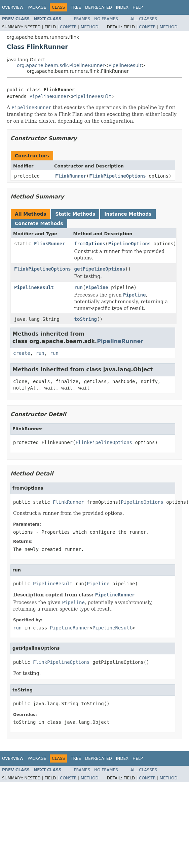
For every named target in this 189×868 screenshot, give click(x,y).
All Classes (144, 19)
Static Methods (75, 214)
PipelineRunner (49, 96)
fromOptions (90, 244)
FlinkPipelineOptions (118, 176)
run (79, 287)
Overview (13, 7)
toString (86, 319)
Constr (68, 27)
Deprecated (99, 7)
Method (90, 27)
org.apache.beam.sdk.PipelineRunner (61, 65)
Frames (82, 19)
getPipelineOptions (100, 269)
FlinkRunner (71, 176)
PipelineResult (125, 65)
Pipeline (97, 287)
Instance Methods (128, 214)
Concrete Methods (39, 223)
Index (122, 7)
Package (37, 7)
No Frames (106, 19)
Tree (76, 7)
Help (138, 7)
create (22, 353)
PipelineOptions (129, 244)
